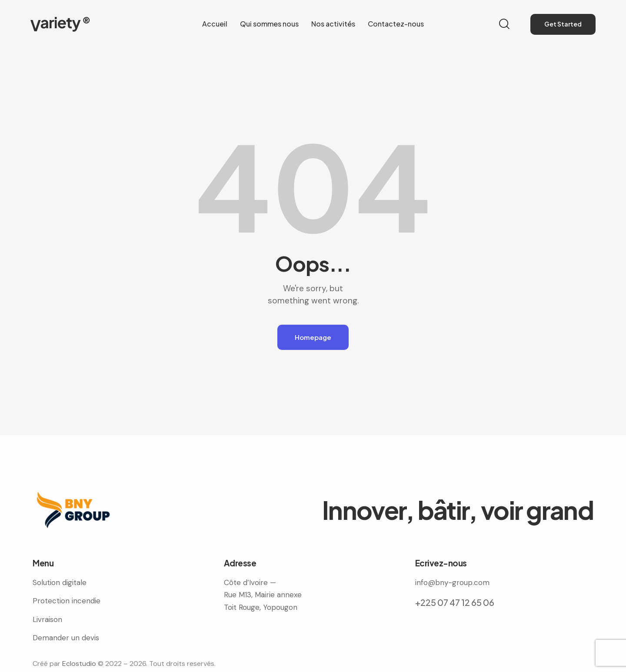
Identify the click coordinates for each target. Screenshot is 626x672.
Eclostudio (79, 664)
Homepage (313, 337)
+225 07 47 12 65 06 (455, 602)
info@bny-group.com (452, 582)
